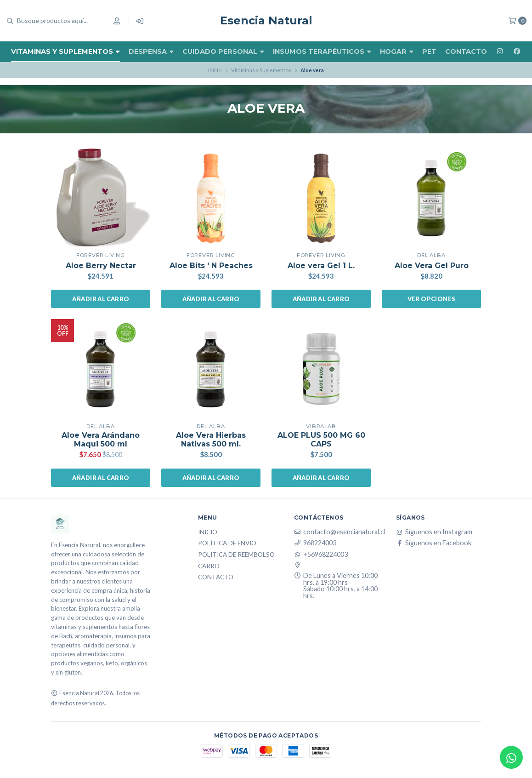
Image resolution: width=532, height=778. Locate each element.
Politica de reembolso (236, 555)
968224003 (315, 543)
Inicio (215, 70)
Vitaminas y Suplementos (65, 51)
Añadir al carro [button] (101, 299)
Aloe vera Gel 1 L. (321, 266)
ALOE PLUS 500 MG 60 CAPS (321, 440)
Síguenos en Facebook (434, 543)
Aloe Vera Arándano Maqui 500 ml (101, 440)
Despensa (151, 51)
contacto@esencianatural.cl (340, 532)
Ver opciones (432, 299)
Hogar (397, 51)
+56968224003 (321, 555)
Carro (209, 566)
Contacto (466, 51)
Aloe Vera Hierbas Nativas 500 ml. (211, 440)
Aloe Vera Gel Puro (432, 266)
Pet (429, 51)
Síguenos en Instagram (434, 532)
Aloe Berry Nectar (101, 266)
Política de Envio (227, 543)
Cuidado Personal (223, 51)
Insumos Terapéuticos (322, 51)
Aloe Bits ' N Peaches (211, 266)
